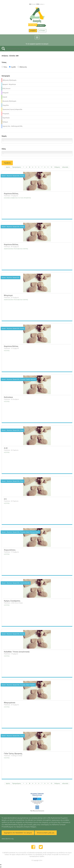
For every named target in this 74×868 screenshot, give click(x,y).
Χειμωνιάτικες (10, 550)
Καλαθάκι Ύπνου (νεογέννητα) (17, 652)
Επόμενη (57, 167)
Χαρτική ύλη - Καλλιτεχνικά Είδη (12, 126)
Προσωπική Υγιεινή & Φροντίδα (12, 109)
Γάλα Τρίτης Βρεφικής (13, 754)
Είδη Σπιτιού (6, 89)
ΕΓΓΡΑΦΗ (42, 31)
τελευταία (65, 167)
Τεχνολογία (6, 118)
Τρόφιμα (5, 122)
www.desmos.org (8, 839)
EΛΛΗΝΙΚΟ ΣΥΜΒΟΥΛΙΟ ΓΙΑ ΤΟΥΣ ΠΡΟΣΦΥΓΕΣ (17, 198)
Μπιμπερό (8, 295)
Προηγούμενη (17, 167)
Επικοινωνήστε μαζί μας (46, 833)
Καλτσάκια (8, 397)
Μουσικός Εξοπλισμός (9, 101)
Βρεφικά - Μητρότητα (9, 84)
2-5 (5, 499)
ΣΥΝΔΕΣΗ (33, 31)
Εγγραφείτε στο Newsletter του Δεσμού (18, 833)
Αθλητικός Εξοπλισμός (9, 80)
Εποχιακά (5, 93)
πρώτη (8, 167)
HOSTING (7, 351)
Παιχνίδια (6, 105)
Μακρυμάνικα (10, 703)
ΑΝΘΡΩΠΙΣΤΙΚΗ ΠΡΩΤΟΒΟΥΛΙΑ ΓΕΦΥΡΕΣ (16, 249)
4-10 (6, 448)
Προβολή (7, 163)
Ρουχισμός (6, 114)
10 (51, 167)
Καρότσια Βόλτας (11, 194)
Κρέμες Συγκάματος (12, 601)
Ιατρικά (5, 97)
